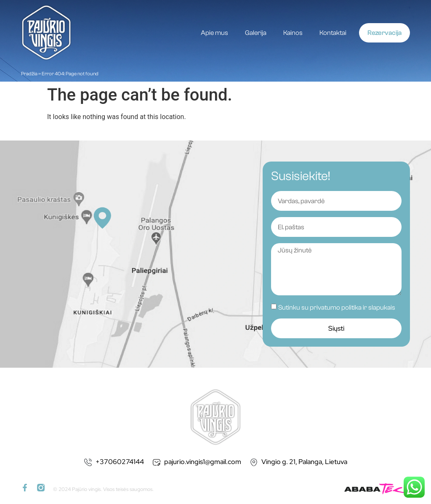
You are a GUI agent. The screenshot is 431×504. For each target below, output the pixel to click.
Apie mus (214, 33)
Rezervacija (384, 33)
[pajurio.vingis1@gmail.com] (157, 462)
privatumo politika (336, 308)
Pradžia (29, 74)
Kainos (293, 33)
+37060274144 (120, 462)
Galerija (256, 33)
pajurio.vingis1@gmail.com (203, 462)
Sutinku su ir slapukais (337, 308)
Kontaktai (333, 33)
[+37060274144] (88, 462)
